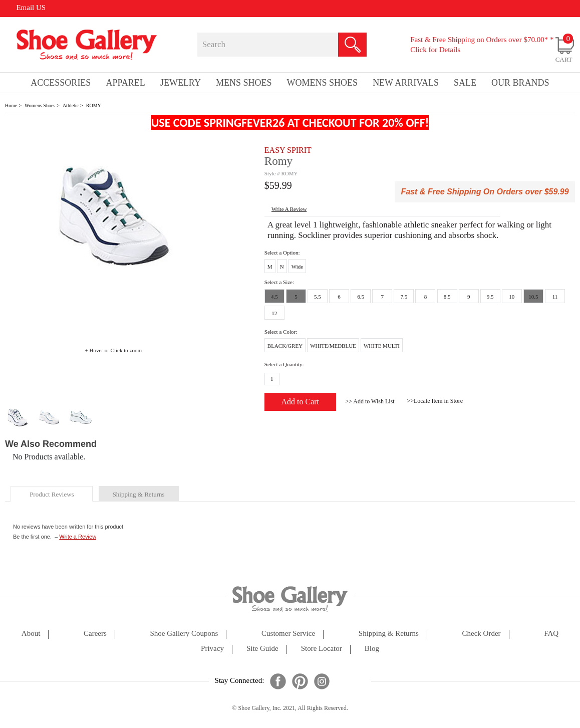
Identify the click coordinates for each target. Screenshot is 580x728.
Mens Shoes (244, 83)
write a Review (289, 209)
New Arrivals (406, 83)
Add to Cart (301, 402)
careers (95, 634)
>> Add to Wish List (370, 401)
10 (512, 297)
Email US (31, 8)
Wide (297, 267)
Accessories (61, 83)
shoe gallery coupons (184, 634)
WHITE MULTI (382, 346)
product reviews (52, 494)
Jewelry (181, 83)
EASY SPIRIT (288, 150)
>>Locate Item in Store (435, 401)
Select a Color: (281, 332)
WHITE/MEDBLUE (333, 346)
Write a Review (78, 537)
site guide (262, 649)
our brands (520, 83)
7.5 (404, 297)
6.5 (361, 297)
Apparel (125, 83)
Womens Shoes (40, 105)
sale (465, 83)
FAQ (551, 634)
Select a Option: (282, 253)
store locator (322, 649)
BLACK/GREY (285, 346)
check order (482, 634)
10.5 (533, 297)
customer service (288, 634)
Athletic (71, 105)
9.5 (490, 297)
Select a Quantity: (284, 364)
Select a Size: (279, 282)
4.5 (274, 297)
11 (555, 297)
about (31, 634)
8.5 (447, 297)
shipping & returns (139, 494)
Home (11, 105)
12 (274, 313)
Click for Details (435, 50)
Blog (372, 649)
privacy (212, 649)
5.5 (318, 297)
